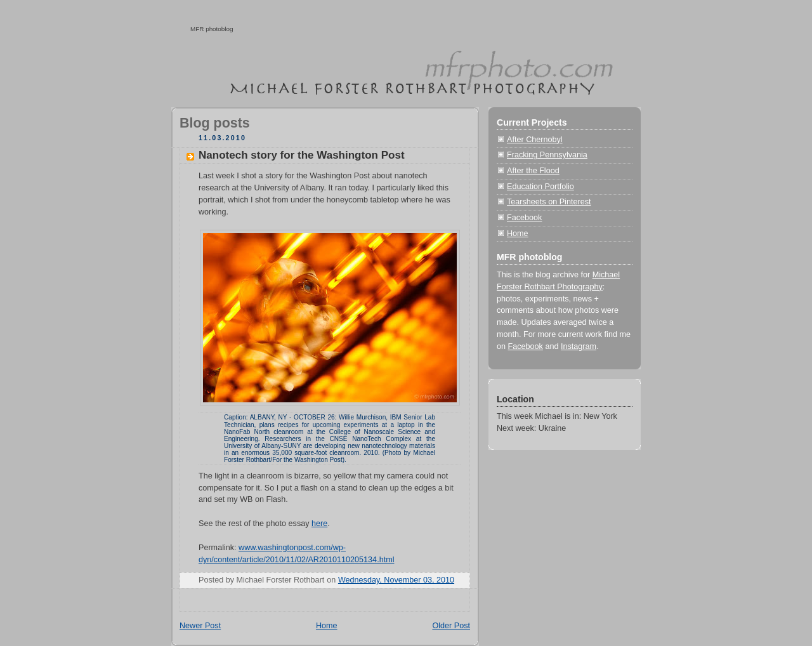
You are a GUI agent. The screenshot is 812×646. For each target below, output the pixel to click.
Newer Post (200, 626)
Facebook (524, 218)
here (319, 524)
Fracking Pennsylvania (547, 155)
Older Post (451, 626)
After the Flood (533, 171)
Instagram (579, 346)
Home (327, 626)
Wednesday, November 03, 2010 (396, 580)
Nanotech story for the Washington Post (302, 155)
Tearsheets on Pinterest (549, 202)
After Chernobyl (535, 140)
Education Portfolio (540, 187)
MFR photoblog (212, 29)
